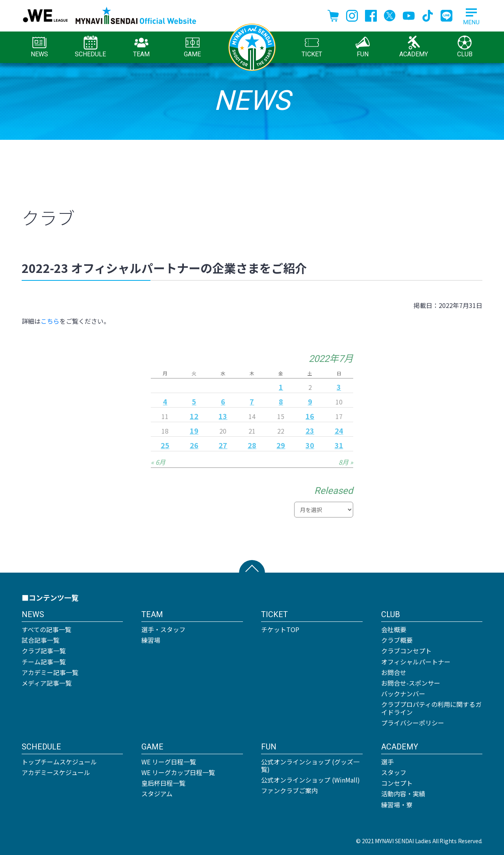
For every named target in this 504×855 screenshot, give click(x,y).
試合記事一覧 (41, 640)
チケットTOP (280, 629)
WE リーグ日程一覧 (169, 762)
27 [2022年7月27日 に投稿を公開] (223, 445)
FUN (363, 47)
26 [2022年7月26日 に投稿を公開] (194, 445)
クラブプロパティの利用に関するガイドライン (431, 708)
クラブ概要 (397, 640)
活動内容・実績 (403, 794)
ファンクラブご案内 (289, 790)
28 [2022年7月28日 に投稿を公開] (252, 445)
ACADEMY (414, 47)
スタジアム (157, 794)
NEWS (39, 47)
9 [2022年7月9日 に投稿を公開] (310, 401)
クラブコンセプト (406, 651)
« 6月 (158, 462)
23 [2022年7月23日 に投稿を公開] (310, 430)
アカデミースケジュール (56, 772)
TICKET (312, 47)
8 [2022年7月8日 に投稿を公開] (281, 401)
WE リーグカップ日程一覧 (178, 772)
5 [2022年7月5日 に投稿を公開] (194, 401)
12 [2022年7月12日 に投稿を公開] (194, 416)
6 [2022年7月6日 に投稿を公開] (223, 401)
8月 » (346, 462)
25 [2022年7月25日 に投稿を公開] (165, 445)
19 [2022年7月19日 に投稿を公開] (194, 430)
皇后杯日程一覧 (163, 783)
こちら (50, 321)
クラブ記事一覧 (44, 651)
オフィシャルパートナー (416, 662)
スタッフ (394, 772)
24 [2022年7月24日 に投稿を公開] (339, 430)
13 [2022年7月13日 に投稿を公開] (223, 416)
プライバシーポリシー (413, 723)
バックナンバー (403, 694)
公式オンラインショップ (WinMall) (310, 780)
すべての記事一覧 (46, 629)
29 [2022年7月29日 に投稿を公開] (281, 445)
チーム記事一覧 (44, 662)
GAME (192, 47)
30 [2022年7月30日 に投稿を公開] (310, 445)
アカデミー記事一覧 (50, 672)
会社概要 (394, 629)
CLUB (465, 47)
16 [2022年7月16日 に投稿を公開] (310, 416)
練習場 (151, 640)
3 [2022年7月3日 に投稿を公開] (339, 387)
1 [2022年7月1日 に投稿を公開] (281, 387)
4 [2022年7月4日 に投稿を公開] (165, 401)
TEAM (141, 47)
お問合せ (394, 672)
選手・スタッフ (163, 629)
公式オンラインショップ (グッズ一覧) (310, 765)
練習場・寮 (397, 805)
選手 (387, 762)
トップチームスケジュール (59, 762)
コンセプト (397, 783)
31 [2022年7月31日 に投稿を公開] (339, 445)
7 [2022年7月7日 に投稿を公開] (252, 401)
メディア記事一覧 (47, 683)
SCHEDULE (90, 47)
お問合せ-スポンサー (411, 683)
